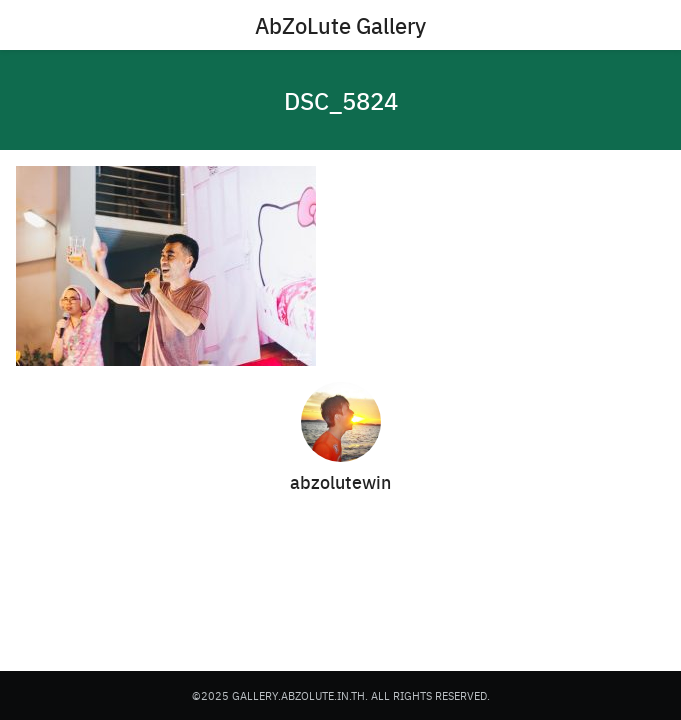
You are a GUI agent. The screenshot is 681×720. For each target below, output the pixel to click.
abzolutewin (340, 481)
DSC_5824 (341, 100)
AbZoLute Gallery (340, 25)
